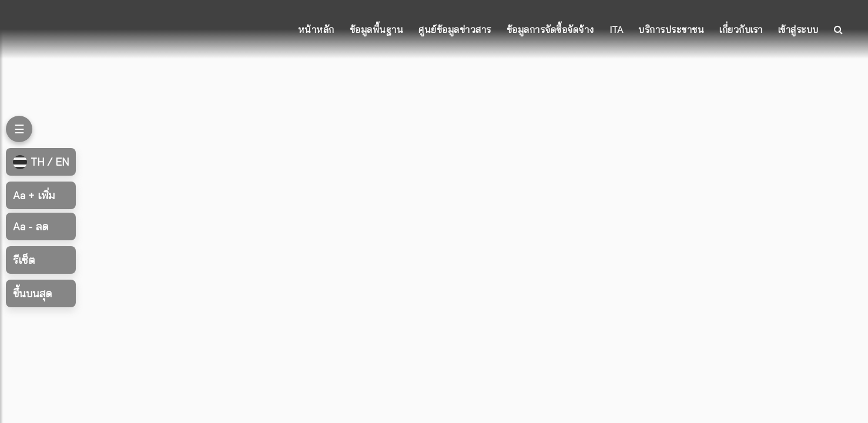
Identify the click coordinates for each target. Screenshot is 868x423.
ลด (31, 226)
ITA (616, 29)
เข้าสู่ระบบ (798, 29)
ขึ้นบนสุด (32, 293)
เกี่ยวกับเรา (741, 29)
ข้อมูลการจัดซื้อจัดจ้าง (550, 29)
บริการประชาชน (671, 29)
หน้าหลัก (316, 29)
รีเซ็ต (24, 260)
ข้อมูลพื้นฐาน (377, 29)
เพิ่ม (34, 195)
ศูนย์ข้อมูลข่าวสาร (455, 29)
